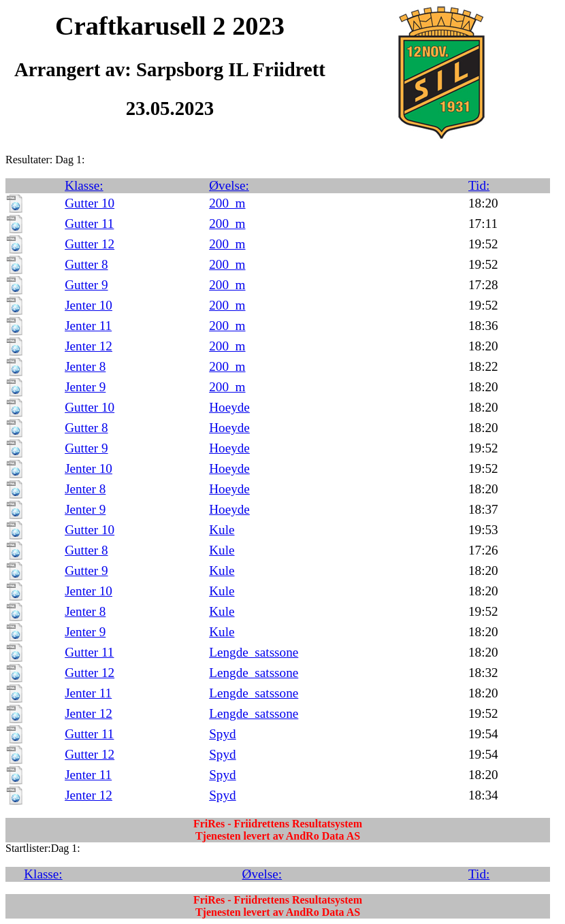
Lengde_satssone (254, 652)
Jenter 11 (88, 326)
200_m (227, 203)
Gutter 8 (86, 264)
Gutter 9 (86, 285)
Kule (222, 530)
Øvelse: (229, 185)
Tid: (479, 185)
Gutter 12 (90, 244)
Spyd (222, 734)
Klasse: (84, 185)
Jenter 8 (85, 366)
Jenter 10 (88, 305)
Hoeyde (229, 407)
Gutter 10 (90, 203)
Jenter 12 (88, 346)
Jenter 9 (85, 387)
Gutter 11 (89, 224)
